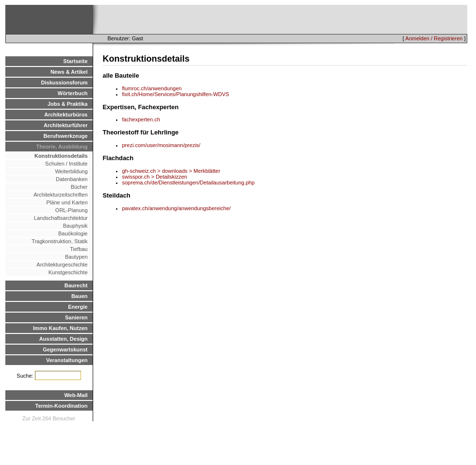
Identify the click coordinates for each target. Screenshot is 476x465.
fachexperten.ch (141, 119)
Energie (78, 307)
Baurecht (76, 285)
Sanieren (76, 317)
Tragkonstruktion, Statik (59, 241)
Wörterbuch (73, 93)
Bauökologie (73, 233)
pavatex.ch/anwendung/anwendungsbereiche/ (177, 208)
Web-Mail (76, 395)
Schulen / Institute (66, 164)
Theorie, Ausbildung (62, 147)
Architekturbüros (66, 115)
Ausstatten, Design (64, 339)
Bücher (79, 187)
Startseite (75, 61)
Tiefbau (79, 249)
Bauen (80, 296)
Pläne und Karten (67, 202)
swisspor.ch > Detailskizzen (155, 177)
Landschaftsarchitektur (61, 218)
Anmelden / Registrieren (434, 38)
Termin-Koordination (62, 406)
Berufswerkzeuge (65, 136)
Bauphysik (75, 226)
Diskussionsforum (65, 83)
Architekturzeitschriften (60, 195)
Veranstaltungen (67, 360)
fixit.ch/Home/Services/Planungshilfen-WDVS (176, 94)
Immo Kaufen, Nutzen (60, 328)
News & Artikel (69, 72)
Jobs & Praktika (68, 104)
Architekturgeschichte (62, 265)
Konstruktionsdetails (61, 156)
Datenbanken (72, 179)
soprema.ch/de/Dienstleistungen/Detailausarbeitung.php (189, 183)
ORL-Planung (72, 210)
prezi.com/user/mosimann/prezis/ (161, 145)
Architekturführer (66, 125)
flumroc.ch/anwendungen (152, 88)
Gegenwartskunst (65, 349)
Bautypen (76, 257)
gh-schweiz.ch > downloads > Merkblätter (171, 171)
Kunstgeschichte (68, 272)
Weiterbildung (71, 171)
